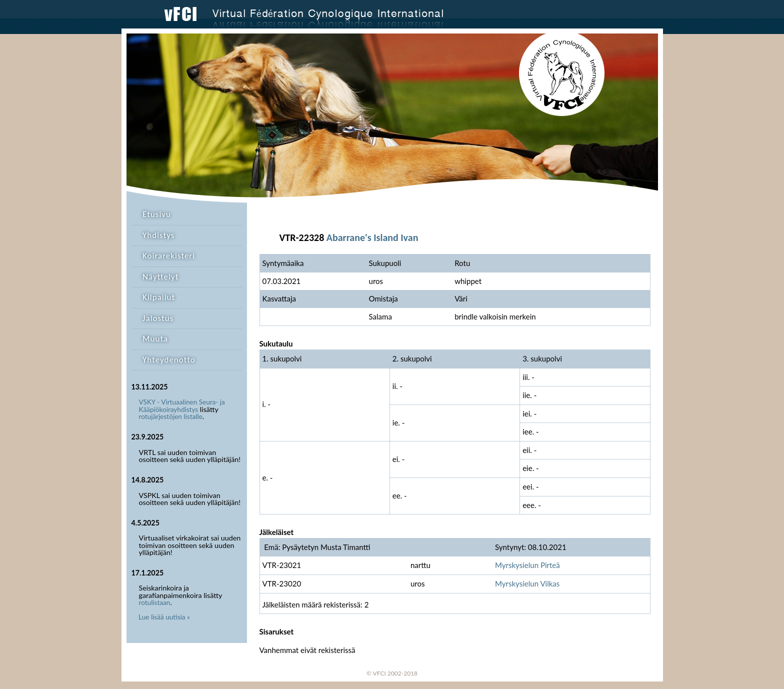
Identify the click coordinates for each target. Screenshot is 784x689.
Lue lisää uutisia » (164, 617)
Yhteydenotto (169, 360)
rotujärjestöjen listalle (171, 416)
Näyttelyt (160, 277)
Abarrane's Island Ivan (372, 237)
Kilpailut (159, 297)
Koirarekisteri (169, 256)
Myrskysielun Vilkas (527, 583)
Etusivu (157, 214)
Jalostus (158, 318)
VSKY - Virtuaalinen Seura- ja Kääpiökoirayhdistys (182, 406)
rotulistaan (155, 602)
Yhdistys (158, 235)
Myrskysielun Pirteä (527, 565)
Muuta (155, 339)
